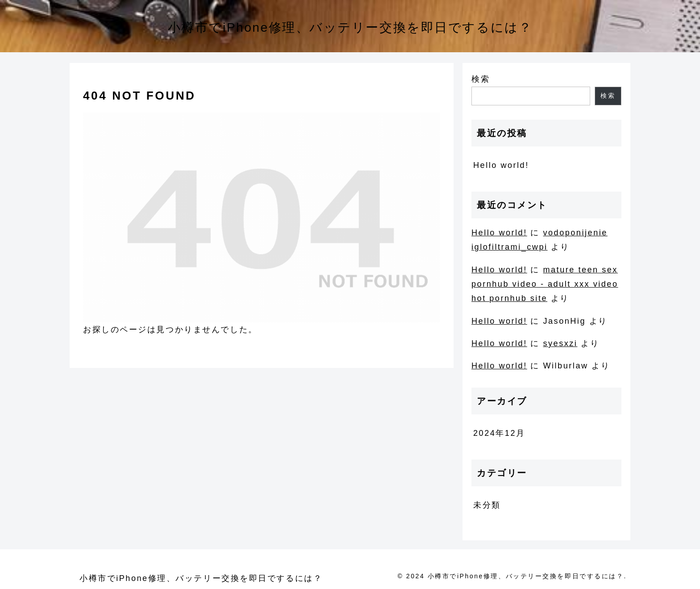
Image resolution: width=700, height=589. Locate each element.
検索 (481, 79)
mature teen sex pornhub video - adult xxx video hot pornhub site (545, 284)
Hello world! (501, 165)
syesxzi (560, 343)
